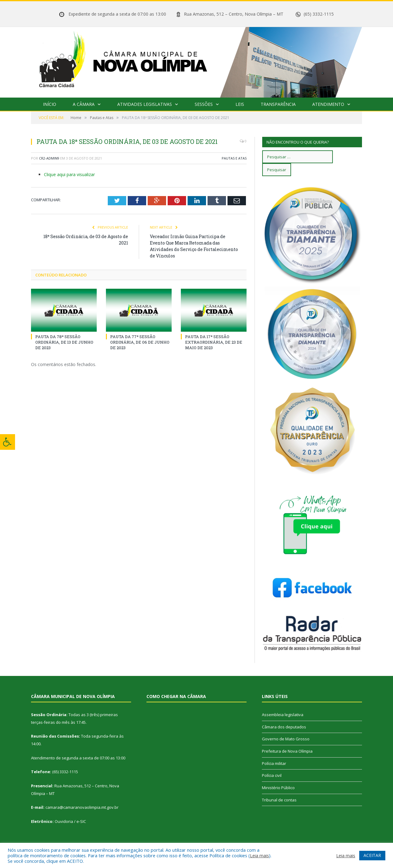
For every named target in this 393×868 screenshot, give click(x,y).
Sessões (204, 104)
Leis (240, 104)
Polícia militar (274, 763)
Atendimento (328, 104)
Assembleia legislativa (283, 715)
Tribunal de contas (279, 800)
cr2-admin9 (49, 158)
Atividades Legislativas (145, 104)
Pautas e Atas (234, 158)
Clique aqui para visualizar (69, 174)
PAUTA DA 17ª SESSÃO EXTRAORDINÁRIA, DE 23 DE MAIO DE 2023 (214, 342)
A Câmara (84, 104)
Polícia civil (272, 775)
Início (50, 104)
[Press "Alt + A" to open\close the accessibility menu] (8, 442)
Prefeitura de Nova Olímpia (287, 751)
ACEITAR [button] (372, 855)
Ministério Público (278, 788)
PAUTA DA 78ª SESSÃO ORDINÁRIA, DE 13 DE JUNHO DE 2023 (64, 342)
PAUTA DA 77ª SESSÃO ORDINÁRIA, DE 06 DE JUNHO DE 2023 (140, 342)
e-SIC (81, 821)
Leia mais (259, 855)
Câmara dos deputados (284, 727)
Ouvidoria (64, 821)
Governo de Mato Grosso (286, 739)
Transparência (278, 104)
